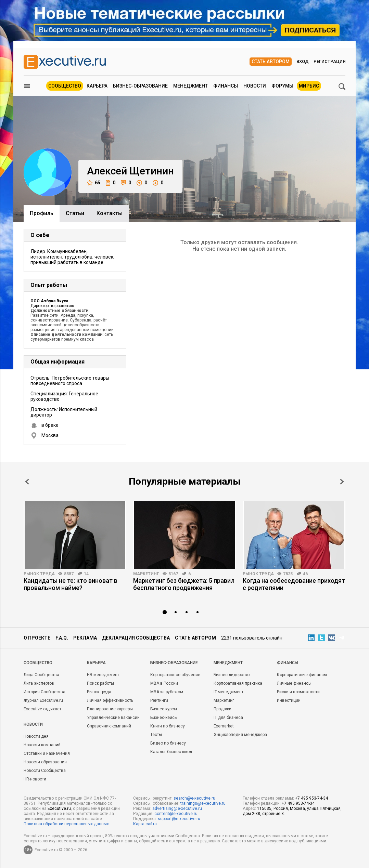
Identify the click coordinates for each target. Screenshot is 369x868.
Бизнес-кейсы (164, 718)
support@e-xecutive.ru (179, 819)
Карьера (97, 86)
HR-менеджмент (103, 675)
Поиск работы (100, 683)
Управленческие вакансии (113, 718)
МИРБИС (309, 86)
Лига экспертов (39, 683)
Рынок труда (39, 574)
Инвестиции (289, 700)
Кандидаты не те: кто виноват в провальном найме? (71, 584)
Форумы (282, 86)
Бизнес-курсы (164, 709)
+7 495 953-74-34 (311, 798)
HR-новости (35, 779)
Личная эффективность (110, 700)
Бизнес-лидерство (232, 675)
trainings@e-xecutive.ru (203, 803)
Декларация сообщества (136, 638)
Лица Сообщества (41, 675)
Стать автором (271, 62)
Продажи (222, 709)
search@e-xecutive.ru (194, 798)
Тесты (156, 735)
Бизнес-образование (140, 86)
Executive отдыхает (42, 709)
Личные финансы (294, 683)
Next (342, 482)
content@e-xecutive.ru (176, 814)
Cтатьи (75, 213)
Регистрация (329, 61)
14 (86, 574)
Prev (27, 482)
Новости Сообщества (45, 771)
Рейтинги (159, 700)
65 (94, 183)
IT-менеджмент (228, 692)
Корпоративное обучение (175, 675)
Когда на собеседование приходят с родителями (294, 584)
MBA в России (164, 683)
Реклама (85, 638)
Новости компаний (42, 745)
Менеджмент (190, 86)
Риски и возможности (298, 692)
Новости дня (36, 736)
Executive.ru (59, 808)
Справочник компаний (109, 726)
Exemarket (224, 726)
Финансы (226, 86)
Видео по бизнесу (168, 743)
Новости (255, 86)
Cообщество (38, 663)
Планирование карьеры (110, 709)
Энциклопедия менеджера (240, 735)
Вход (303, 61)
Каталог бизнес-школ (171, 752)
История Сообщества (44, 692)
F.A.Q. (62, 638)
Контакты (110, 213)
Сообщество (65, 86)
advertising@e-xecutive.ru (177, 808)
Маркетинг (146, 574)
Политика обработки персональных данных (66, 824)
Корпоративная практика (238, 683)
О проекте (37, 638)
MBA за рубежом (167, 692)
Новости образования (45, 762)
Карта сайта (145, 824)
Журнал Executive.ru (43, 700)
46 (305, 574)
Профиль (42, 213)
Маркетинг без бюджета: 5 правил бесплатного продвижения (184, 584)
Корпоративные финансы (302, 675)
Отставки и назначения (47, 753)
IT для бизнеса (228, 718)
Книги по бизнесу (168, 726)
